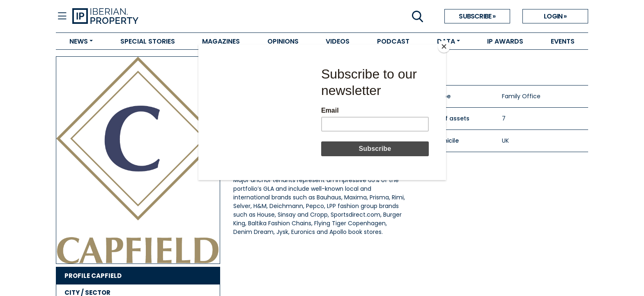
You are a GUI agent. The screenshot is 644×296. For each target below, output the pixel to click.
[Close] (444, 46)
